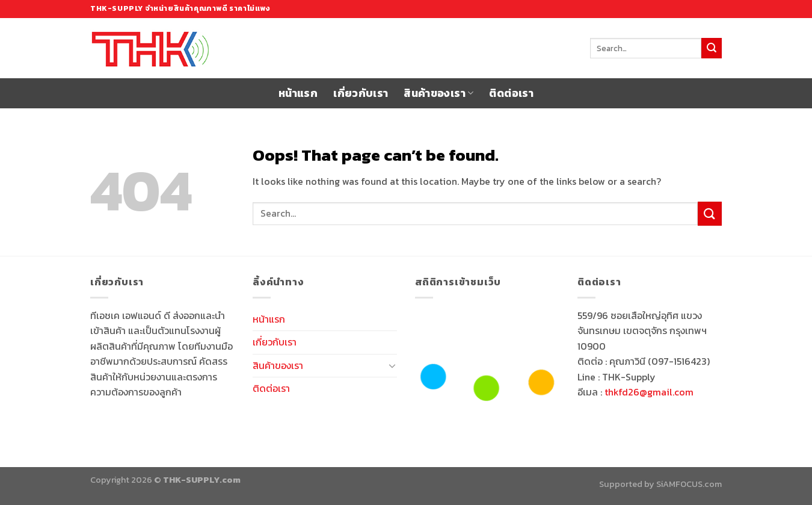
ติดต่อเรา (511, 93)
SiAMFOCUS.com (689, 484)
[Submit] (712, 48)
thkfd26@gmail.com (649, 392)
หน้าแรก (298, 93)
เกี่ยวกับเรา (361, 93)
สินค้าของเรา (438, 93)
